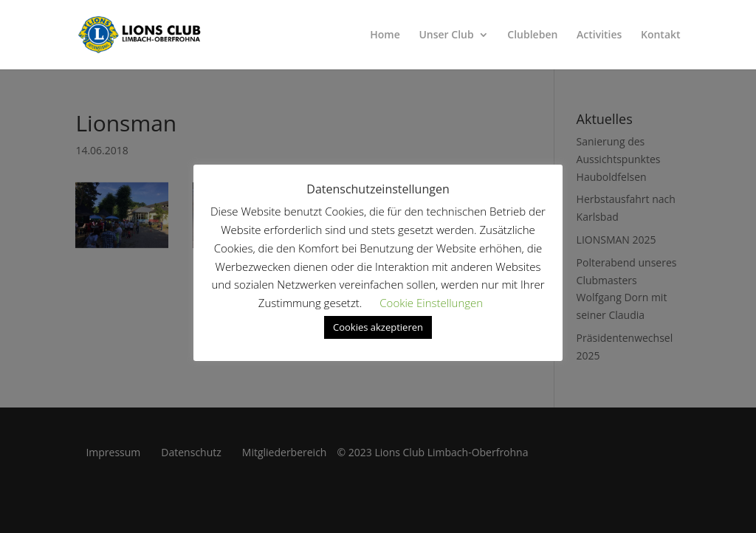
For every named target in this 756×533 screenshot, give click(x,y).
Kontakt (661, 35)
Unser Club (446, 35)
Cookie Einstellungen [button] (431, 303)
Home (385, 35)
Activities (599, 35)
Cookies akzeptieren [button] (378, 327)
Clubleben (532, 35)
